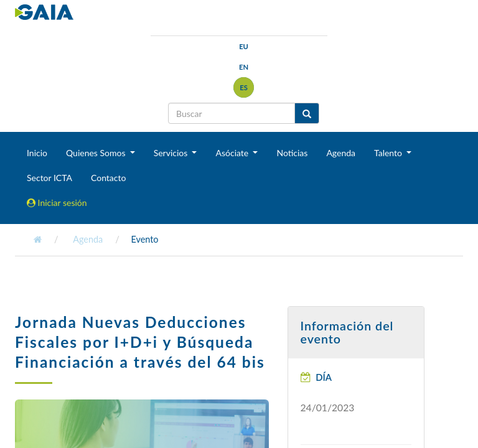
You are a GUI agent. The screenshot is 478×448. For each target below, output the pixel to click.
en (244, 67)
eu (244, 46)
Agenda (341, 153)
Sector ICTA (49, 178)
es (244, 87)
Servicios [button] (172, 153)
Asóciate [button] (233, 153)
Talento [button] (389, 153)
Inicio (37, 153)
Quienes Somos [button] (97, 153)
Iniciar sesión (57, 203)
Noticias (292, 153)
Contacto (108, 178)
